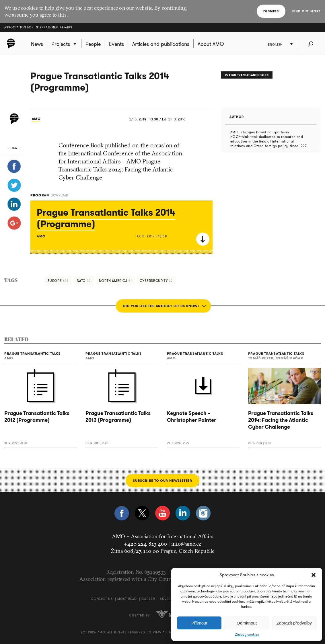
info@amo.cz (186, 544)
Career (148, 599)
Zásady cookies (247, 635)
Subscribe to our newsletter (162, 480)
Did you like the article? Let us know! (161, 306)
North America (115, 281)
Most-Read (127, 599)
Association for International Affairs (38, 27)
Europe (58, 281)
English (275, 44)
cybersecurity (156, 281)
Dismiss (271, 11)
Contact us (102, 599)
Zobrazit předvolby (294, 623)
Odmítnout (247, 623)
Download (203, 239)
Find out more (306, 11)
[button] (314, 575)
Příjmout (199, 623)
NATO (84, 281)
